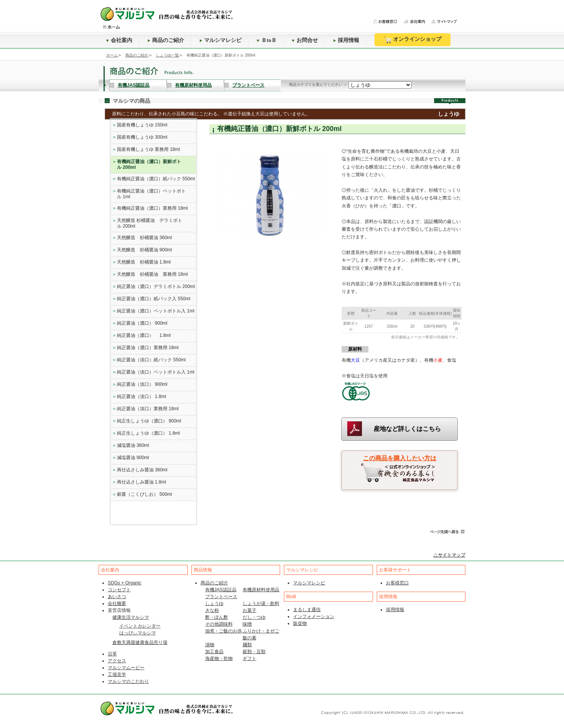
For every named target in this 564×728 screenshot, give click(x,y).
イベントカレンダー (140, 626)
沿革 (112, 654)
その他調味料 (219, 624)
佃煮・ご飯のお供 (224, 631)
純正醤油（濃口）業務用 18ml (148, 348)
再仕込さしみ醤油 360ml (142, 470)
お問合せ (305, 40)
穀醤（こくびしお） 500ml (144, 494)
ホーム (112, 55)
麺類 (247, 645)
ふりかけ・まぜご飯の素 (261, 634)
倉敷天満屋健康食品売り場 (140, 642)
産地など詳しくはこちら (407, 429)
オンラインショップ (412, 40)
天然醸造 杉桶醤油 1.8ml (144, 262)
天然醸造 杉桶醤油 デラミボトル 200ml (150, 223)
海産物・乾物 (219, 658)
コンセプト (119, 590)
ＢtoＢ (267, 40)
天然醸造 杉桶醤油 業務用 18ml (152, 274)
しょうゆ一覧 (167, 55)
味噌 (247, 624)
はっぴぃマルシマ (138, 633)
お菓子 (250, 610)
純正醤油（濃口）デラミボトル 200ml (156, 286)
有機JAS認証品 (134, 85)
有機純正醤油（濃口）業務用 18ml (152, 208)
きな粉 (212, 610)
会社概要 (117, 603)
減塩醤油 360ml (133, 445)
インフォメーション (314, 616)
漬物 (210, 645)
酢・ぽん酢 (217, 617)
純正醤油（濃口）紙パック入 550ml (154, 299)
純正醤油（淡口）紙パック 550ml (151, 360)
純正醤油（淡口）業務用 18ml (148, 409)
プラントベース (248, 85)
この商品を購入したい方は (400, 458)
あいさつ (117, 597)
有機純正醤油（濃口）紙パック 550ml (156, 179)
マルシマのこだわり (128, 681)
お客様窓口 (397, 583)
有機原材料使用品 (193, 85)
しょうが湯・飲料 (261, 603)
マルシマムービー (126, 668)
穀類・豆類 (254, 652)
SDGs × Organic (125, 583)
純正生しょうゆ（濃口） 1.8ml (148, 433)
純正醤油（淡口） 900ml (142, 384)
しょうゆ (214, 603)
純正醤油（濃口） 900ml (142, 323)
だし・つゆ (254, 617)
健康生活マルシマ (131, 617)
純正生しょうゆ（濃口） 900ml (149, 421)
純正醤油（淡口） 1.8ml (142, 396)
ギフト (250, 658)
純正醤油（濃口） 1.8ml (144, 335)
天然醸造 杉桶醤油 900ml (144, 250)
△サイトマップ (449, 555)
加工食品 (214, 652)
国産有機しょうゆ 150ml (142, 125)
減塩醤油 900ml (133, 458)
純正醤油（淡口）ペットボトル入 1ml (156, 372)
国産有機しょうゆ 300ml (142, 137)
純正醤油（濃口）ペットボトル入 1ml (156, 311)
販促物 (300, 623)
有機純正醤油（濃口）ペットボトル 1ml (151, 194)
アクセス (117, 661)
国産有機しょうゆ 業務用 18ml (148, 149)
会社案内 (119, 40)
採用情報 (346, 40)
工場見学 (117, 675)
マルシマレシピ (220, 40)
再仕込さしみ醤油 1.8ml (142, 482)
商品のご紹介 (166, 40)
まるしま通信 (307, 610)
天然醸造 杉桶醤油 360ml (144, 238)
